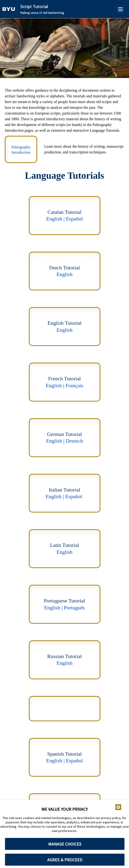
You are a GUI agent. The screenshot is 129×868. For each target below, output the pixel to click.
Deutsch (74, 441)
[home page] (9, 9)
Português (74, 608)
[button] (118, 807)
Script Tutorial (34, 7)
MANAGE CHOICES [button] (65, 844)
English (54, 219)
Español (74, 219)
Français (75, 385)
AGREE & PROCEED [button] (65, 860)
